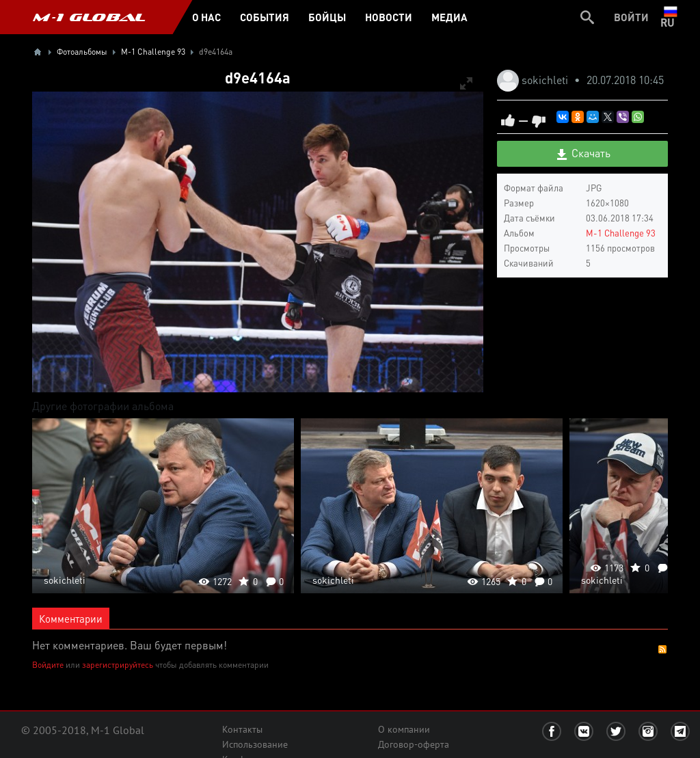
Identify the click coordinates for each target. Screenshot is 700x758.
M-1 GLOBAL (89, 17)
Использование (255, 744)
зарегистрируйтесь (118, 665)
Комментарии (71, 619)
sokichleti (546, 80)
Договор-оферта (414, 744)
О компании (404, 729)
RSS (662, 649)
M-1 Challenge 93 (621, 233)
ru (670, 17)
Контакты (242, 729)
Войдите (48, 665)
